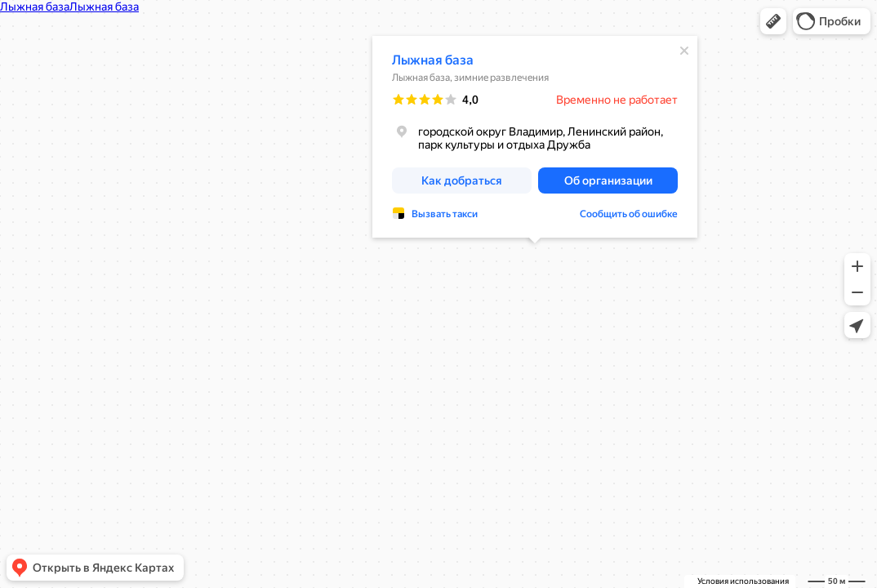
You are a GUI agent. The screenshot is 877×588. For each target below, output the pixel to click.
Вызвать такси (445, 172)
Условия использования (743, 581)
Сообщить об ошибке (629, 172)
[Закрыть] (684, 9)
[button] (773, 21)
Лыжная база (433, 18)
